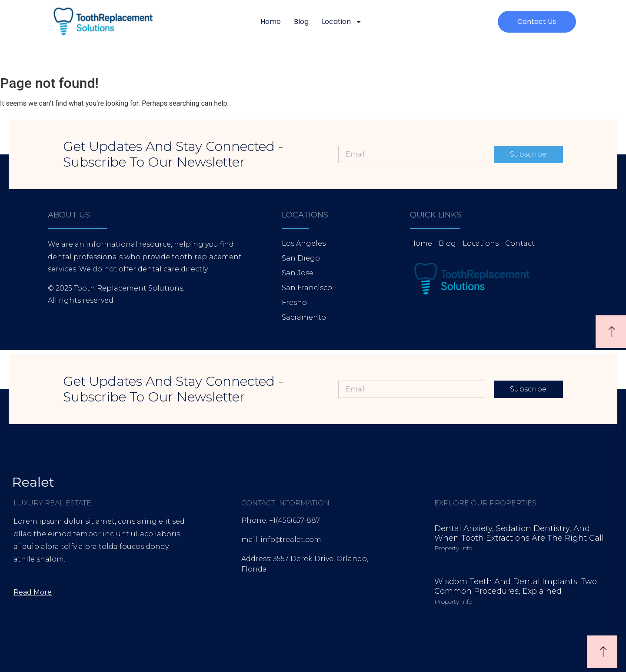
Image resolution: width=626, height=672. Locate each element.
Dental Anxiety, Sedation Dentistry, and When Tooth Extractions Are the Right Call (519, 533)
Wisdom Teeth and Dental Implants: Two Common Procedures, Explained (516, 586)
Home (271, 22)
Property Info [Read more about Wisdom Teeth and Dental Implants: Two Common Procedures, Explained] (453, 602)
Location (342, 22)
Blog (301, 22)
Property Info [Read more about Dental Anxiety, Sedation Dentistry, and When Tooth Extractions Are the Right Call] (453, 548)
